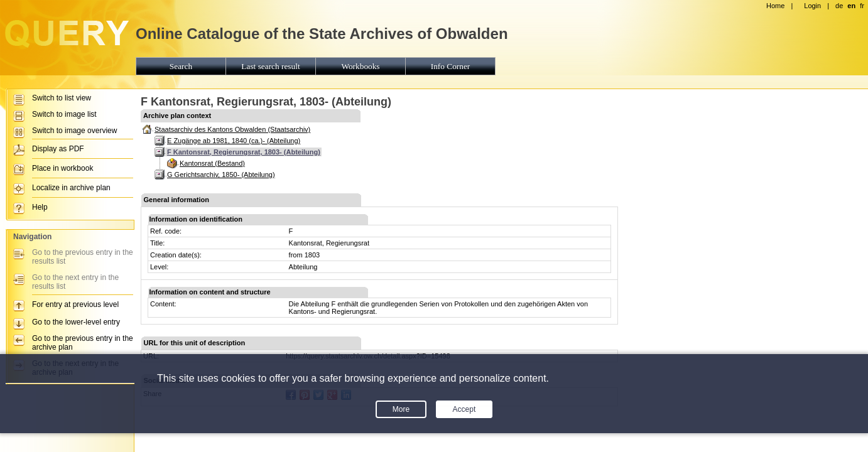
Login (812, 6)
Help (40, 207)
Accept (464, 409)
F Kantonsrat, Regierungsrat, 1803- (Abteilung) (244, 152)
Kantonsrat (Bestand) (212, 163)
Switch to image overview (74, 131)
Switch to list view (62, 98)
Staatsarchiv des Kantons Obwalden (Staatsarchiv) (232, 129)
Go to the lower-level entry (76, 322)
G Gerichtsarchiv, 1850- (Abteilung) (221, 175)
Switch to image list (64, 114)
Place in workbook (62, 168)
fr (862, 6)
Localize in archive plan (71, 188)
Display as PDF (58, 149)
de (839, 6)
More (401, 409)
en (851, 6)
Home (775, 6)
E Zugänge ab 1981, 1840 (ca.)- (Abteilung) (234, 141)
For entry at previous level (75, 304)
